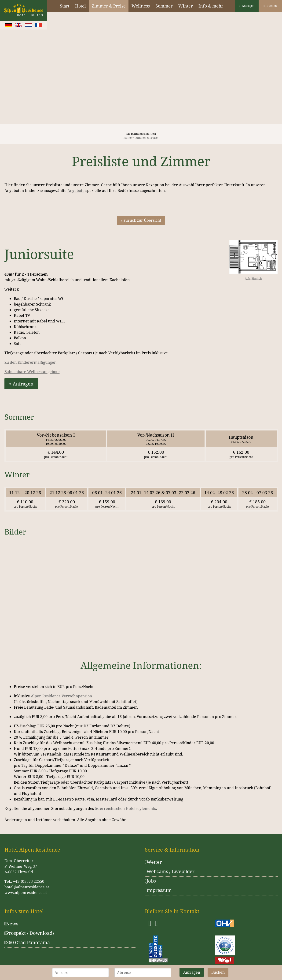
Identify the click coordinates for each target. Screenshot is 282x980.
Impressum (158, 890)
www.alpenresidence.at (26, 893)
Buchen (270, 6)
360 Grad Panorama (27, 942)
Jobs (150, 881)
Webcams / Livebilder (170, 871)
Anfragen (247, 6)
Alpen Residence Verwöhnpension (61, 696)
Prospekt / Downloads (29, 933)
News (11, 924)
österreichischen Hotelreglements (125, 808)
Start (65, 6)
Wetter (153, 862)
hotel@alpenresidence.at (27, 887)
